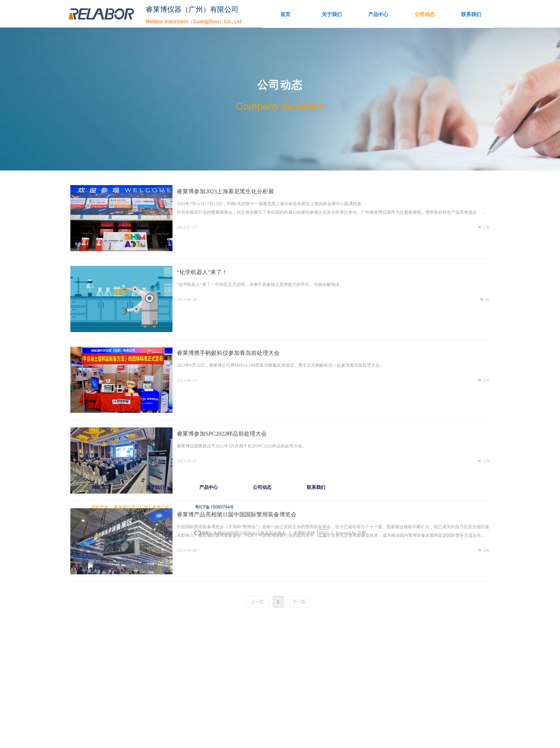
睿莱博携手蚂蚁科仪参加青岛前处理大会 (228, 353)
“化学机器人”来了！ (202, 272)
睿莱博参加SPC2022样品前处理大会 (222, 434)
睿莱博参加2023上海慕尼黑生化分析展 (225, 191)
